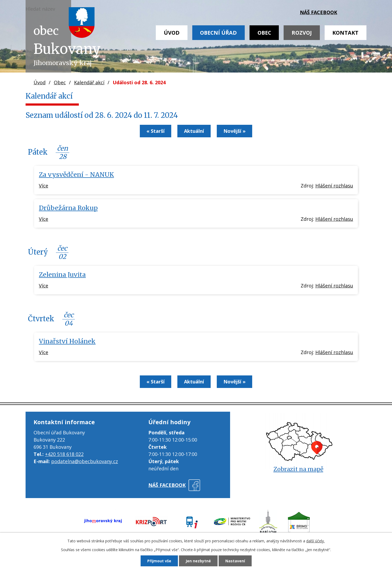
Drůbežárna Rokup (68, 208)
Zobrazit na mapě (298, 469)
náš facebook (318, 12)
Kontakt (345, 33)
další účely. (315, 541)
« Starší (156, 131)
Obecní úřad (218, 33)
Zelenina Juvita (62, 275)
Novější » (234, 131)
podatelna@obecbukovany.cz (85, 461)
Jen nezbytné (198, 561)
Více (44, 186)
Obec (264, 33)
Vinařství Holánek (67, 341)
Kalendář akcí (89, 82)
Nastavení (235, 561)
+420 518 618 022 (64, 454)
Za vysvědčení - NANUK (76, 175)
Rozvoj (302, 33)
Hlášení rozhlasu (334, 186)
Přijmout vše (159, 561)
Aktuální (194, 131)
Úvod (172, 33)
